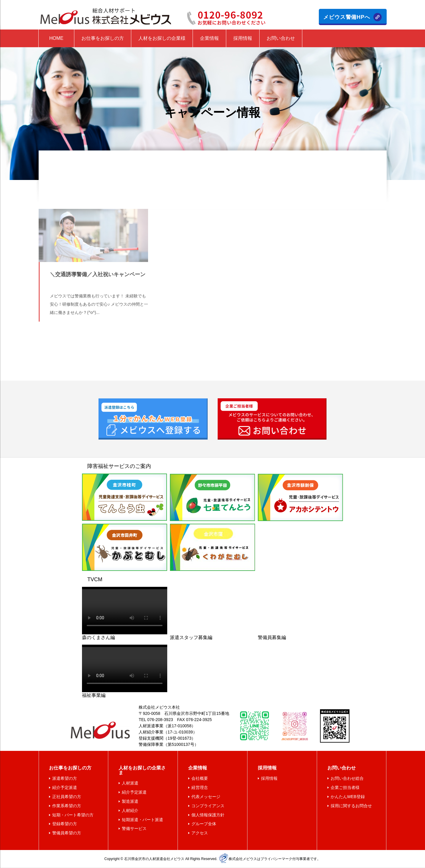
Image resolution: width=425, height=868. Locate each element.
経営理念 (200, 787)
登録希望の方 (65, 824)
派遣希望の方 (65, 778)
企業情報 (209, 38)
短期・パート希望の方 (73, 815)
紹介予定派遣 (65, 787)
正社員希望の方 (67, 797)
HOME (56, 38)
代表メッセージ (206, 797)
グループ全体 (204, 824)
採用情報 (243, 38)
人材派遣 (130, 783)
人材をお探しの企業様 (162, 38)
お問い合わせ (281, 38)
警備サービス (134, 828)
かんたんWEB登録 (348, 797)
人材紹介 (130, 810)
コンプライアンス (208, 806)
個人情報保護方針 (208, 815)
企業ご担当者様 (345, 787)
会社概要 (200, 778)
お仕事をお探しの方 (103, 38)
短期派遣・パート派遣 (142, 820)
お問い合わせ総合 (347, 778)
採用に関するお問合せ (351, 806)
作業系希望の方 (67, 806)
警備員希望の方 (67, 833)
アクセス (200, 833)
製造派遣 (130, 801)
